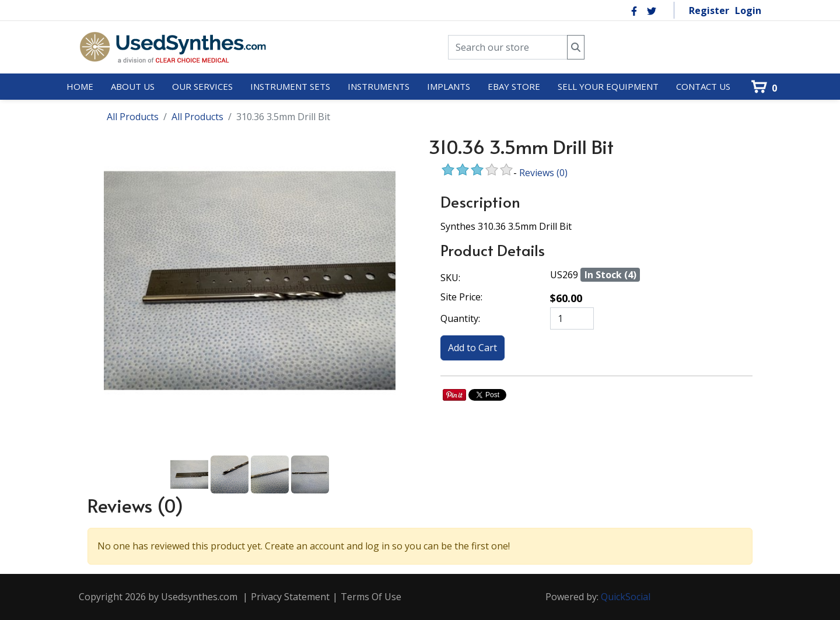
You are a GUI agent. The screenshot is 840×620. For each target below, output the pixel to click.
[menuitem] (80, 87)
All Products (133, 117)
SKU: (450, 278)
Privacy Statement (290, 597)
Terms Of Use (371, 597)
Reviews (543, 173)
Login (748, 10)
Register (709, 10)
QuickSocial (626, 597)
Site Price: (461, 297)
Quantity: (460, 318)
